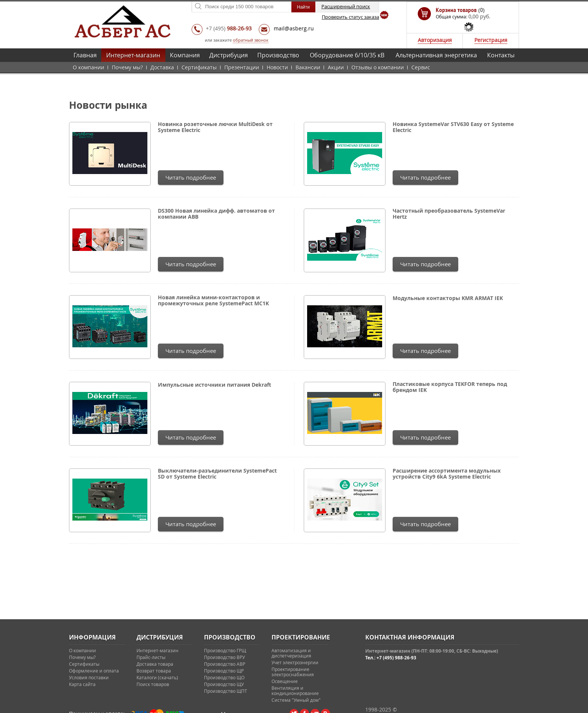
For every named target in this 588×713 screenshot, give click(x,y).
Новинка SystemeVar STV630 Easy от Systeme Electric (453, 127)
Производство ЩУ (224, 684)
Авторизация (435, 40)
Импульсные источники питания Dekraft (214, 385)
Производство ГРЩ (225, 650)
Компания (185, 55)
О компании (88, 67)
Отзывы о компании (378, 67)
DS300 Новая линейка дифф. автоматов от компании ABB (216, 214)
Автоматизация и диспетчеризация (291, 653)
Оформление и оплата (94, 671)
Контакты (501, 55)
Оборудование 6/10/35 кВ (347, 55)
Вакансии (308, 67)
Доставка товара (155, 664)
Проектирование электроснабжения (293, 672)
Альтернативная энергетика (436, 55)
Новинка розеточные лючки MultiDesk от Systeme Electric (215, 127)
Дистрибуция (229, 55)
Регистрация (491, 40)
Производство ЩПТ (226, 691)
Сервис (421, 67)
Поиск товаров (153, 684)
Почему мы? (127, 67)
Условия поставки (89, 677)
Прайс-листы (151, 657)
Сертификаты (199, 67)
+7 (229, 28)
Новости (277, 67)
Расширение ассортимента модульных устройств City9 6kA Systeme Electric (447, 474)
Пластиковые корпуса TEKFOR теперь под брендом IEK (450, 387)
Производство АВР (225, 664)
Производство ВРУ (224, 657)
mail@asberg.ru (294, 28)
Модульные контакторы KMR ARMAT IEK (448, 298)
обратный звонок (251, 40)
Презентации (242, 67)
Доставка (162, 67)
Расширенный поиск (346, 6)
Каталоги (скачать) (157, 677)
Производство (278, 55)
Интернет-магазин (133, 55)
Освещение (285, 681)
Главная (85, 55)
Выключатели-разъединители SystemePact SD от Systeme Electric (217, 474)
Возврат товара (154, 671)
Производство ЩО (224, 677)
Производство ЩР (224, 671)
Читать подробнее (191, 177)
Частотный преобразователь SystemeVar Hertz (449, 214)
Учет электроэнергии (295, 662)
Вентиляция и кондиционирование (295, 690)
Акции (336, 67)
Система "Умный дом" (296, 700)
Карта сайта (82, 684)
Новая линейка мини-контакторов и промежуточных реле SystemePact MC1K (213, 300)
